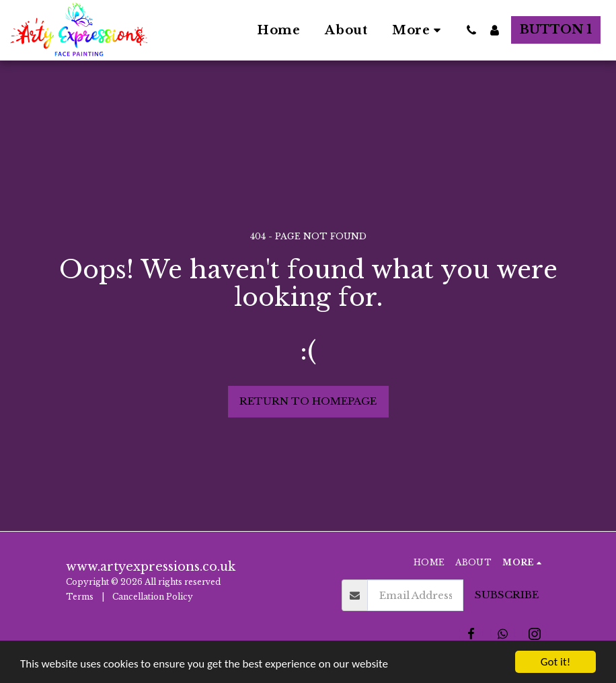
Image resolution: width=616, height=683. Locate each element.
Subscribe (507, 595)
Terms (80, 597)
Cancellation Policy (154, 597)
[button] (471, 30)
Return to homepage (308, 401)
